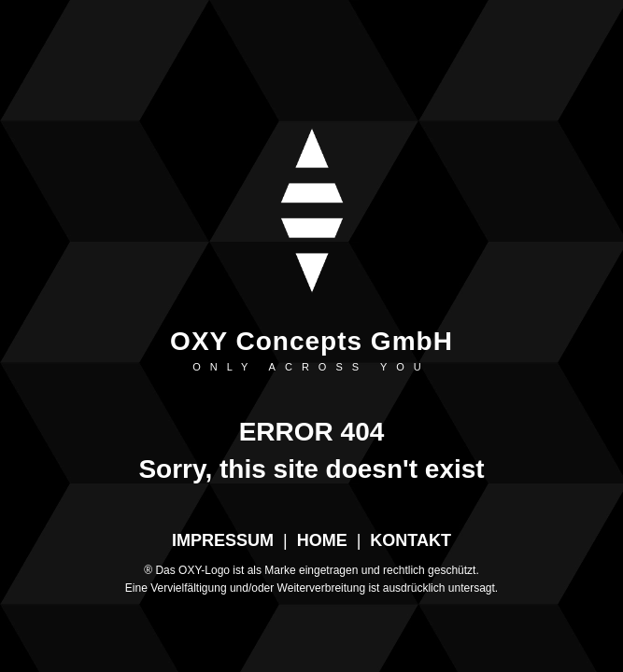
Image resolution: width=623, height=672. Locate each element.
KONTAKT (411, 540)
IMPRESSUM (223, 540)
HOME (322, 540)
